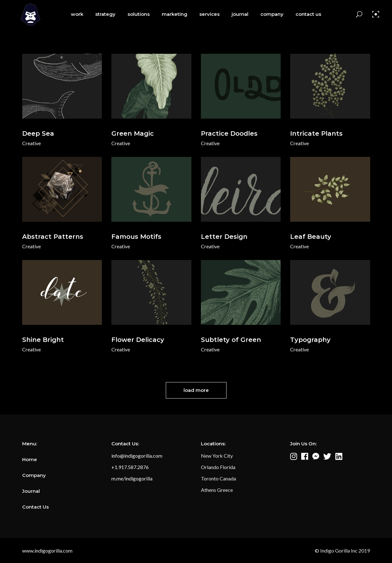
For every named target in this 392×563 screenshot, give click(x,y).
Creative (31, 143)
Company (34, 475)
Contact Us (35, 507)
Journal (31, 491)
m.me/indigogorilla (132, 478)
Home (30, 459)
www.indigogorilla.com (47, 551)
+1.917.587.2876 (130, 467)
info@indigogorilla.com (137, 456)
